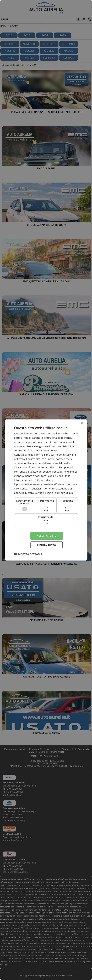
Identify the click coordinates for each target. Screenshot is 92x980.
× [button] (82, 424)
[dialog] (46, 490)
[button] (28, 554)
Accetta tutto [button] (47, 536)
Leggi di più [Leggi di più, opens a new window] (66, 493)
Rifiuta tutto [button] (47, 545)
